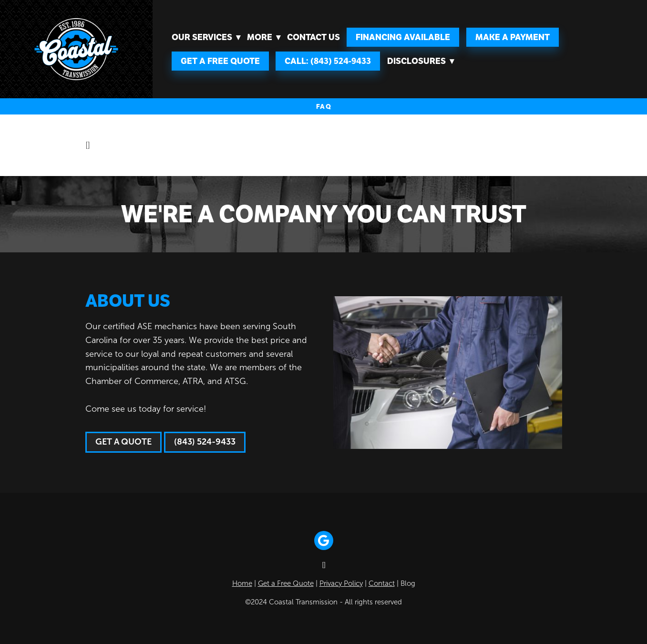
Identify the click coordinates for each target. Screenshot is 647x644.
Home (242, 583)
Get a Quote (123, 442)
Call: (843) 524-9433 (328, 61)
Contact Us (313, 37)
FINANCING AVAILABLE (403, 37)
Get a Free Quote (220, 61)
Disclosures (421, 61)
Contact (382, 583)
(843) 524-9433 (205, 442)
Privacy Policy (341, 583)
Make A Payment (513, 37)
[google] (324, 540)
